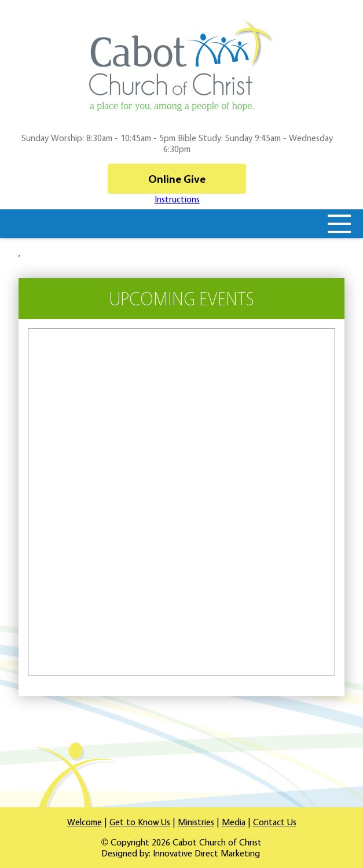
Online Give (177, 179)
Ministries (196, 822)
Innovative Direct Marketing (206, 853)
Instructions (177, 199)
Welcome (85, 822)
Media (234, 822)
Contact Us (275, 822)
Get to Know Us (140, 822)
